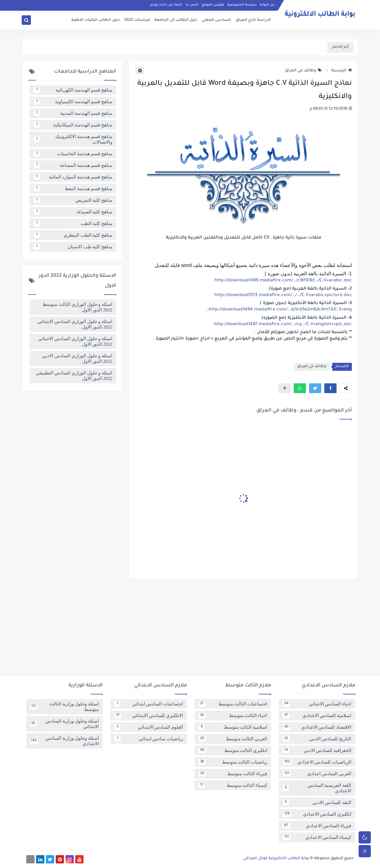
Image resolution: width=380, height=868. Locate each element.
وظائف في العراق (303, 71)
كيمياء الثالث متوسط (233, 785)
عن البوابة (267, 5)
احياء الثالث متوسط (233, 716)
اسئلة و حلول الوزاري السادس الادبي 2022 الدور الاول (77, 359)
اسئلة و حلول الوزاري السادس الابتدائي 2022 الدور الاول (75, 324)
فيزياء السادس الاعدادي (317, 826)
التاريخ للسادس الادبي (317, 739)
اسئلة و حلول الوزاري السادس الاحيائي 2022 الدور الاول (75, 341)
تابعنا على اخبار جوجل (166, 5)
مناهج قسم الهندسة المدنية (73, 113)
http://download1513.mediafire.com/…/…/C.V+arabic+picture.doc (283, 295)
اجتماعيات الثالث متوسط (233, 704)
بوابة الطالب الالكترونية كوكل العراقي (276, 859)
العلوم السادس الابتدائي (149, 727)
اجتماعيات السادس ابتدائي (149, 704)
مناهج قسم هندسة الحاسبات (73, 154)
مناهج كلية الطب (73, 224)
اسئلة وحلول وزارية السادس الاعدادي (65, 741)
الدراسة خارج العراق (253, 20)
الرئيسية (342, 71)
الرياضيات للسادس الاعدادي (317, 762)
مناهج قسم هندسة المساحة (73, 165)
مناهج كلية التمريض (73, 200)
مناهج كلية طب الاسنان (73, 247)
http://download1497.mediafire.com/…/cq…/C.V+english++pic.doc (283, 325)
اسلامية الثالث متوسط (233, 727)
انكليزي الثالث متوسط (233, 750)
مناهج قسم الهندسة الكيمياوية (73, 102)
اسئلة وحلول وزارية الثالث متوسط (65, 707)
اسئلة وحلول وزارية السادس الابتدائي (65, 724)
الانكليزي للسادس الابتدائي (149, 716)
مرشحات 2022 (137, 20)
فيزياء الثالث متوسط (233, 774)
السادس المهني (216, 20)
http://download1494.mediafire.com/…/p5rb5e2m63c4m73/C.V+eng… (279, 310)
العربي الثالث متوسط (233, 739)
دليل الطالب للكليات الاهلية (95, 20)
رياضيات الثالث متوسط (233, 762)
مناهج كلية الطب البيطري (73, 235)
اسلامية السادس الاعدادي (317, 716)
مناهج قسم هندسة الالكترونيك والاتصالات (73, 139)
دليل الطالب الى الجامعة (176, 20)
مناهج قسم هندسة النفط (73, 189)
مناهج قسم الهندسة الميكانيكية (73, 125)
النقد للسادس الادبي (317, 802)
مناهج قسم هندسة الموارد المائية (73, 177)
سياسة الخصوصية (242, 5)
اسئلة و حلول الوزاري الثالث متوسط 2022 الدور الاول (77, 307)
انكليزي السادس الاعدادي (317, 814)
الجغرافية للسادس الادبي (317, 750)
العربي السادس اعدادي (317, 774)
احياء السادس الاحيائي (317, 704)
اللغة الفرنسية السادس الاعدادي (317, 788)
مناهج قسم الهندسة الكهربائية (73, 90)
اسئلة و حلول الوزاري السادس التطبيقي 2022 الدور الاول (74, 376)
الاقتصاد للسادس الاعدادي (317, 727)
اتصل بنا (192, 5)
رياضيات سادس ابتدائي (149, 739)
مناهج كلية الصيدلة (73, 212)
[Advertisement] (190, 630)
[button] (330, 388)
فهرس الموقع (213, 5)
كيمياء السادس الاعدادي (317, 837)
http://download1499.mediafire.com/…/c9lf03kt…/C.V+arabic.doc (283, 281)
